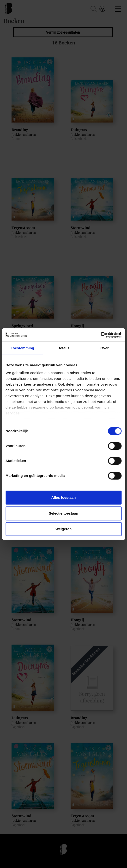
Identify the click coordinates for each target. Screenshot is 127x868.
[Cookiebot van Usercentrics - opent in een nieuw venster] (100, 335)
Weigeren (63, 529)
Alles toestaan (64, 497)
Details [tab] (64, 348)
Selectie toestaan (63, 513)
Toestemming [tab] (23, 348)
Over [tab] (105, 348)
